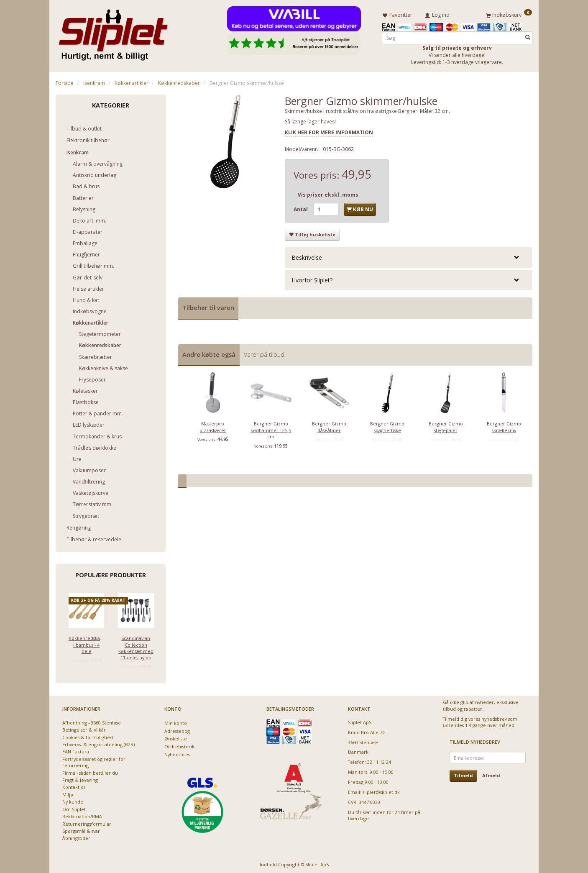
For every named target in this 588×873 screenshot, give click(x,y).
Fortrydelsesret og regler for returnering (94, 760)
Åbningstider (76, 837)
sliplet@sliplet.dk (381, 790)
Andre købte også (209, 353)
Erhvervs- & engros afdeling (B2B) (98, 743)
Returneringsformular (87, 822)
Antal (301, 208)
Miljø (68, 793)
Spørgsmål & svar (81, 829)
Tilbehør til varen (208, 306)
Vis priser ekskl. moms (328, 193)
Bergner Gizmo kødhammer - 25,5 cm (271, 429)
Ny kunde (73, 800)
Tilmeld (463, 774)
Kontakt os (74, 786)
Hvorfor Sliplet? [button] (312, 278)
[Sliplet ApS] (113, 32)
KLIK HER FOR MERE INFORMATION (329, 131)
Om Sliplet (74, 808)
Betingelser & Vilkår (84, 728)
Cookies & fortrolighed (88, 736)
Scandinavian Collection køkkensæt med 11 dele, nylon (136, 646)
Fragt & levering (80, 778)
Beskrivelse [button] (307, 256)
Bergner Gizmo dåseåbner (329, 425)
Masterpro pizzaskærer (213, 425)
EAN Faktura (76, 750)
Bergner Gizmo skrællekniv (504, 425)
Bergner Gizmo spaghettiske (387, 425)
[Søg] (528, 36)
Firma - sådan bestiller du (90, 771)
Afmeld (491, 774)
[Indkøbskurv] (509, 14)
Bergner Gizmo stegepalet (446, 425)
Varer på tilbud (264, 353)
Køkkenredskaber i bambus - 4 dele (86, 643)
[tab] (409, 256)
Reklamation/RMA (82, 815)
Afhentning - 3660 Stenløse (92, 721)
